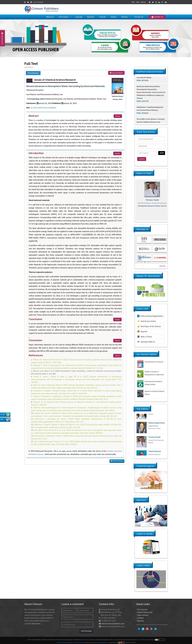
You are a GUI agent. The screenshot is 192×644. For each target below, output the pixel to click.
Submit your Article (147, 320)
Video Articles (143, 613)
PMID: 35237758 (143, 110)
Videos (114, 17)
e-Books (102, 17)
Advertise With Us (146, 340)
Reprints (91, 17)
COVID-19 (157, 17)
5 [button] (143, 264)
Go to (118, 116)
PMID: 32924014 (143, 121)
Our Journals (142, 608)
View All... (163, 264)
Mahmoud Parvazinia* (35, 90)
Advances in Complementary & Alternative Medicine (151, 208)
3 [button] (145, 261)
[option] (151, 198)
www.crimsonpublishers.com (102, 641)
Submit (143, 159)
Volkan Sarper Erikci (157, 429)
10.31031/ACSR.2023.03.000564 (43, 108)
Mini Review (33, 73)
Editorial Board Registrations (150, 314)
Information (65, 17)
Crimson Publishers (141, 638)
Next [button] (169, 198)
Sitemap (143, 2)
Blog (138, 2)
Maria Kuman (151, 198)
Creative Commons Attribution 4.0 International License (71, 641)
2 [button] (141, 261)
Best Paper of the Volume (149, 325)
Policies (126, 17)
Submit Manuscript (145, 611)
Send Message (86, 629)
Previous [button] (133, 198)
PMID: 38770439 (143, 89)
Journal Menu (116, 73)
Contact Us (139, 17)
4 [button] (149, 261)
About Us (50, 17)
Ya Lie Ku (152, 415)
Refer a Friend (144, 335)
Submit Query (117, 461)
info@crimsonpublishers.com (113, 622)
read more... (37, 622)
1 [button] (138, 261)
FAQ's (133, 2)
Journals (79, 17)
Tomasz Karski (154, 443)
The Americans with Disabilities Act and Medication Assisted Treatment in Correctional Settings (151, 83)
